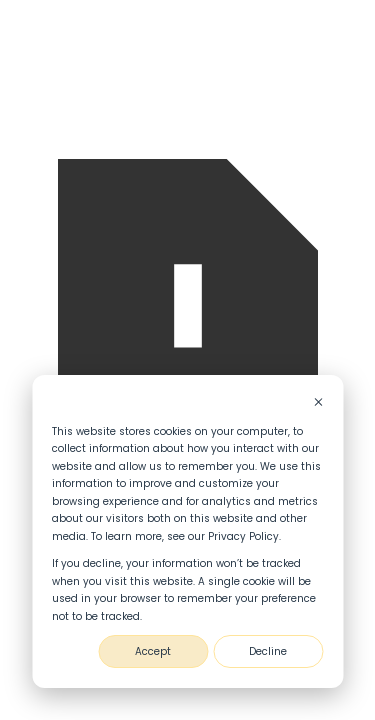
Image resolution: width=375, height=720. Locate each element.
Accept (153, 651)
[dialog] (187, 531)
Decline (268, 651)
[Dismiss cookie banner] (318, 404)
